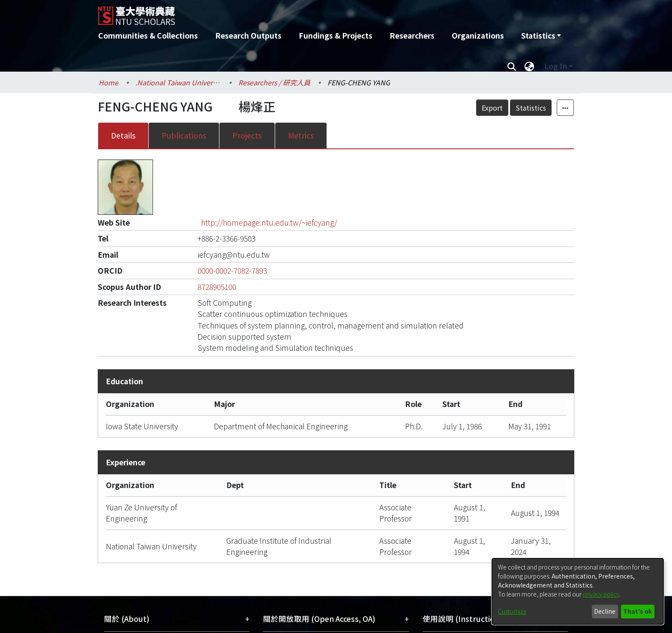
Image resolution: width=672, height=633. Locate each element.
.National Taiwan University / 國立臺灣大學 (178, 82)
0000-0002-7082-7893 (232, 270)
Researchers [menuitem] (412, 35)
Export (492, 108)
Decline (605, 611)
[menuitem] (541, 36)
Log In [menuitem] (556, 66)
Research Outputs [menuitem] (248, 35)
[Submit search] (511, 66)
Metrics (301, 135)
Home (108, 82)
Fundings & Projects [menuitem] (336, 35)
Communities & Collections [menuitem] (148, 35)
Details (123, 135)
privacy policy (601, 594)
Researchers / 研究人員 (274, 82)
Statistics (531, 108)
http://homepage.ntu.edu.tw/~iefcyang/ (269, 222)
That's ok (637, 611)
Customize (512, 611)
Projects (247, 135)
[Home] (290, 12)
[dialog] (578, 591)
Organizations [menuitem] (478, 35)
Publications (184, 135)
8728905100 (217, 287)
